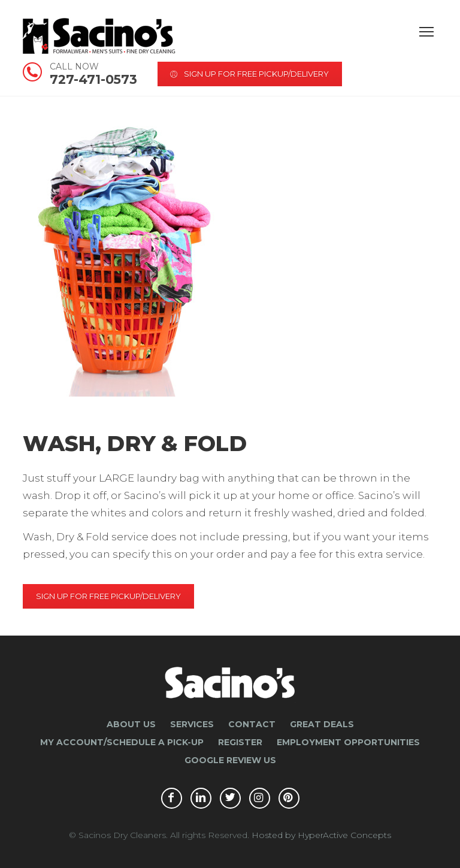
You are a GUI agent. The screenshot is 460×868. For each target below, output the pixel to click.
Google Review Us (230, 760)
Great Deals (322, 724)
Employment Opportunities (348, 742)
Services (192, 724)
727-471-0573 (93, 72)
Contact (252, 724)
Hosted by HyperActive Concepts (321, 835)
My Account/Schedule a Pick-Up (122, 742)
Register (240, 742)
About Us (131, 724)
